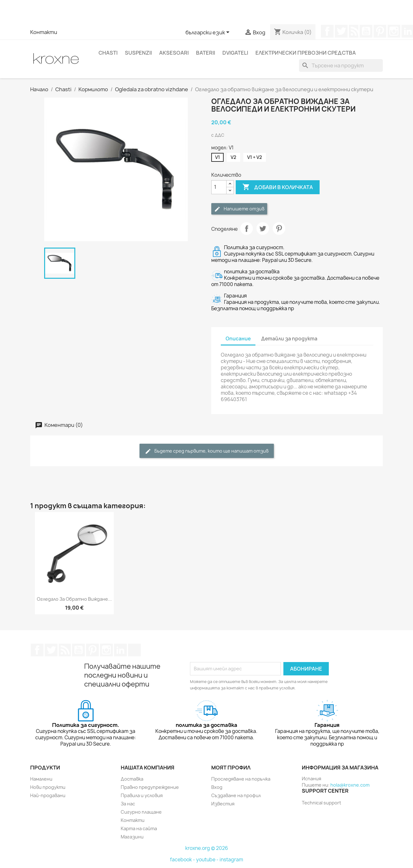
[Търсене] (341, 65)
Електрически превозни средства (306, 53)
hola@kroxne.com (350, 785)
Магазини (132, 837)
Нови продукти (48, 787)
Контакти (44, 32)
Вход (217, 787)
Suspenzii (138, 53)
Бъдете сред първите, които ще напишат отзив (207, 451)
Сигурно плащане (141, 812)
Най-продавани (48, 795)
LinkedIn (120, 650)
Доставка (132, 779)
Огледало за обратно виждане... (74, 599)
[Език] (209, 33)
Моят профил (231, 768)
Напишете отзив (239, 209)
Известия (223, 804)
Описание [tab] (238, 339)
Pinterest (380, 31)
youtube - (208, 860)
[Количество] (219, 187)
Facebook (327, 31)
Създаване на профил (236, 795)
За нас (128, 804)
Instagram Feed (394, 31)
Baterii (206, 53)
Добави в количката (278, 187)
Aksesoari (174, 53)
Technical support (322, 803)
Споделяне (247, 229)
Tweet (263, 229)
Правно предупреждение (150, 787)
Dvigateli (235, 53)
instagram (231, 860)
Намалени (41, 779)
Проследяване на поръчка (241, 779)
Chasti (108, 53)
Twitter (341, 31)
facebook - (183, 860)
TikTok (134, 650)
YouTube (366, 31)
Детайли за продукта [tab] (289, 339)
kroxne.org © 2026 (207, 848)
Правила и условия (142, 795)
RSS (354, 31)
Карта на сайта (139, 828)
